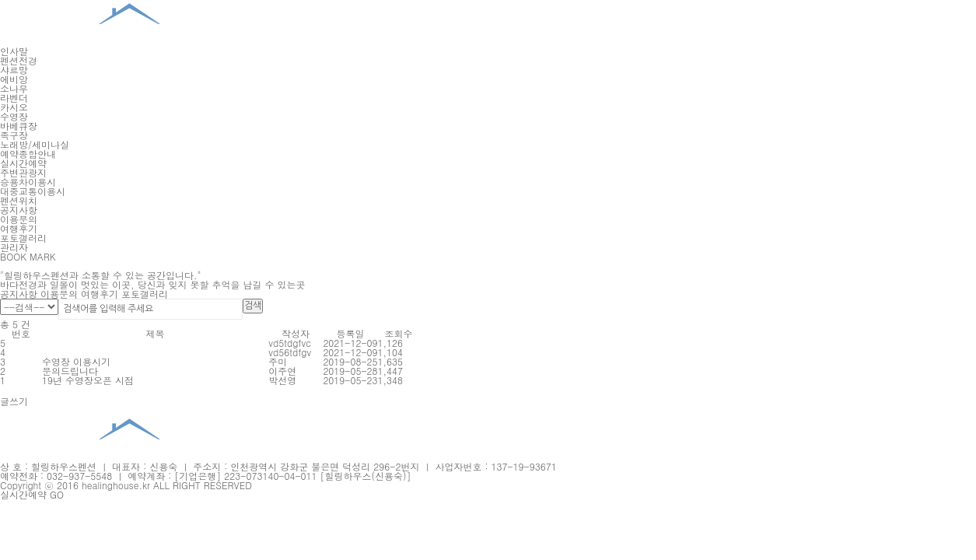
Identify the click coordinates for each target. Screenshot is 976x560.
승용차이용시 (28, 182)
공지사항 (19, 210)
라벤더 (14, 98)
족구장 (14, 135)
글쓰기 (14, 401)
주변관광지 (23, 172)
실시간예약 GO (32, 494)
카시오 (14, 107)
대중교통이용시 (33, 191)
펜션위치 (19, 200)
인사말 (14, 51)
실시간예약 (23, 163)
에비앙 (14, 79)
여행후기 (19, 228)
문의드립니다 (70, 371)
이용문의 (19, 219)
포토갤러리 (23, 238)
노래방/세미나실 (35, 144)
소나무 (14, 88)
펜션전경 (19, 60)
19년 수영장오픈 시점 (88, 380)
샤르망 (14, 70)
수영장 (14, 116)
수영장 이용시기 (76, 361)
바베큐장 (19, 126)
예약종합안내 (28, 154)
